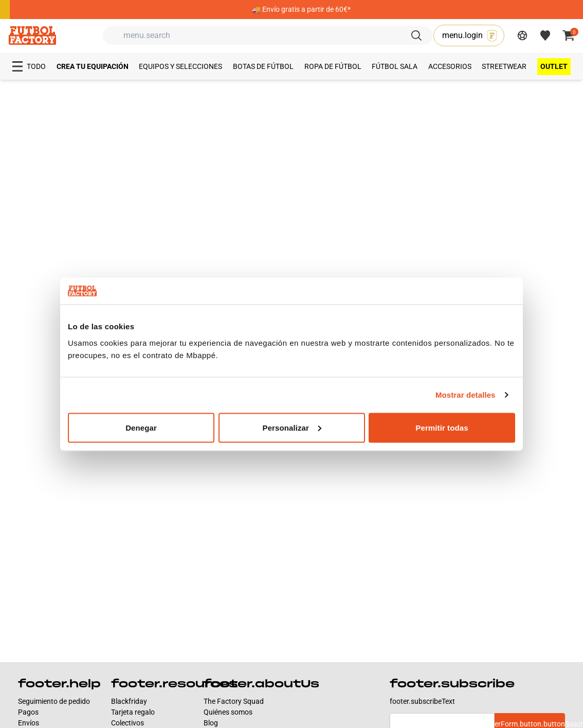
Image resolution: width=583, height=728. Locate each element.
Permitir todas (442, 427)
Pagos (28, 712)
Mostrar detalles (466, 395)
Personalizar (292, 427)
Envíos (29, 723)
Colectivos (127, 723)
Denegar (141, 427)
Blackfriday (129, 701)
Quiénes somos (228, 712)
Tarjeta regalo (133, 712)
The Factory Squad (234, 701)
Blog (211, 723)
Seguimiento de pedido (54, 701)
